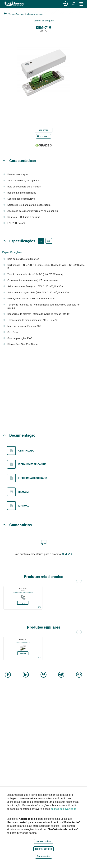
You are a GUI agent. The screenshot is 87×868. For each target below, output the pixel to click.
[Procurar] (73, 4)
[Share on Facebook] (8, 675)
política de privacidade (63, 809)
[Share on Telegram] (61, 675)
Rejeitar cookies (43, 849)
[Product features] (41, 241)
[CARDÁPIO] (81, 4)
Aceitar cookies (44, 841)
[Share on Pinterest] (44, 675)
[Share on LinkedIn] (26, 675)
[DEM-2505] (23, 598)
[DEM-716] (23, 648)
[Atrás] (77, 581)
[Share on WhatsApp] (79, 675)
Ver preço (43, 130)
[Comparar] (43, 136)
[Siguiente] (81, 581)
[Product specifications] (49, 241)
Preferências (44, 856)
